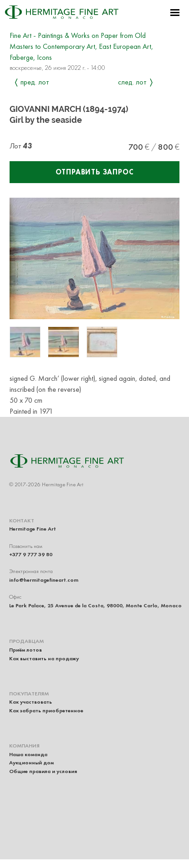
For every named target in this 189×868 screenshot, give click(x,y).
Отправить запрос (95, 172)
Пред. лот (35, 82)
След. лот (132, 82)
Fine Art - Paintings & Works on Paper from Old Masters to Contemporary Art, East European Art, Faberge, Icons (81, 46)
